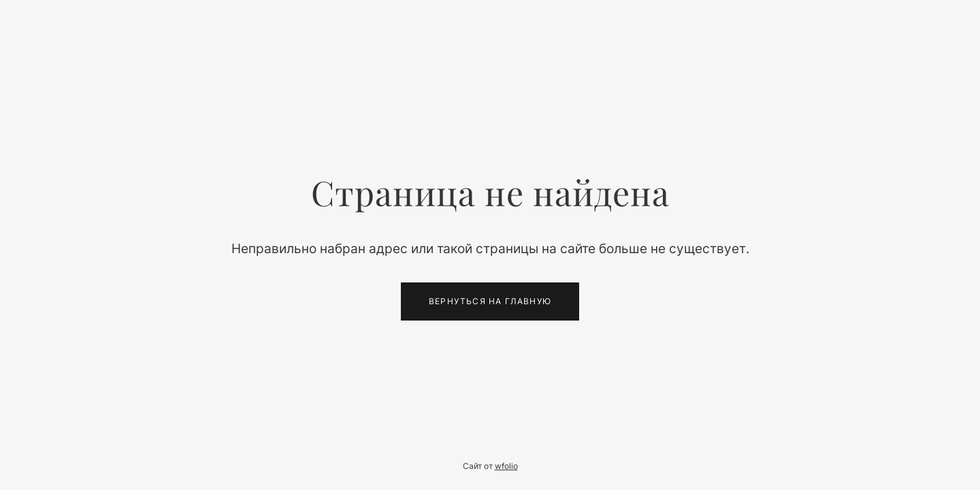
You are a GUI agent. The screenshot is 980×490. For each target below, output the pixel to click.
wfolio (506, 467)
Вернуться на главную (490, 301)
